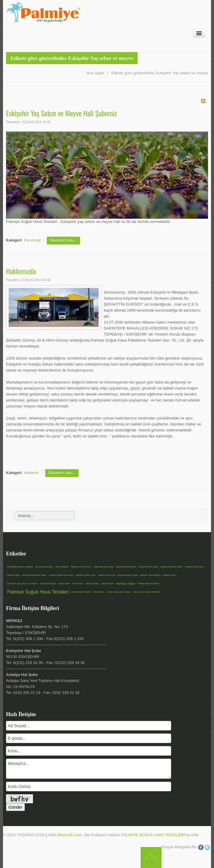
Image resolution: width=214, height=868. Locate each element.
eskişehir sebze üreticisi (151, 575)
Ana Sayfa (95, 73)
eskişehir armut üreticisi (81, 567)
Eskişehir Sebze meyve (128, 575)
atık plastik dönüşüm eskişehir (20, 567)
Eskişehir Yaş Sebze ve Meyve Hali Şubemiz (61, 113)
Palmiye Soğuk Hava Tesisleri (38, 592)
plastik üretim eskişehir (81, 592)
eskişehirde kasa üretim (126, 567)
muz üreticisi (78, 584)
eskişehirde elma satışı (104, 567)
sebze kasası (99, 592)
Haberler (31, 473)
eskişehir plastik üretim (86, 575)
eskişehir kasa (13, 575)
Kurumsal (32, 240)
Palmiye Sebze (126, 584)
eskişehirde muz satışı (148, 567)
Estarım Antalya (48, 584)
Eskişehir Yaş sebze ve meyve (22, 584)
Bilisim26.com (70, 835)
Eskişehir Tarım (170, 575)
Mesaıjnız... (89, 769)
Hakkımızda (21, 271)
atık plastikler (62, 567)
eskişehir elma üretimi (194, 567)
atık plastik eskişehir (44, 567)
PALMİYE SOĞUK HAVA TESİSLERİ (153, 835)
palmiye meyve (92, 584)
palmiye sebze (107, 584)
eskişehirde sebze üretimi (171, 567)
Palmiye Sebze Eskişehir (148, 584)
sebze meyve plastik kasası (119, 592)
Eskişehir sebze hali (107, 575)
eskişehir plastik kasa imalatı (34, 575)
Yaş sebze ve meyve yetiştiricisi (147, 592)
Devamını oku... (63, 240)
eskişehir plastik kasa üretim (61, 575)
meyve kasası (64, 584)
